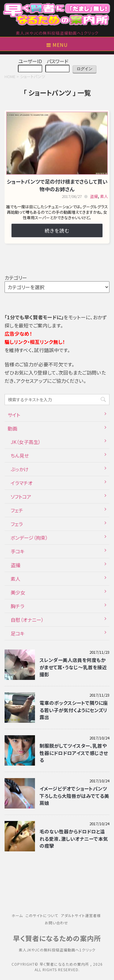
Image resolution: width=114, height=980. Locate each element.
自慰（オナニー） (27, 620)
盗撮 (94, 196)
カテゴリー (16, 278)
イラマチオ (22, 483)
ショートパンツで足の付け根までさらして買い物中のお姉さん (57, 185)
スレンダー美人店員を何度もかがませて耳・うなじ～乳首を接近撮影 (73, 667)
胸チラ (17, 606)
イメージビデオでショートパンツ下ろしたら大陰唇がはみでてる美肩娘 (74, 796)
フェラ (17, 524)
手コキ (18, 551)
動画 (12, 428)
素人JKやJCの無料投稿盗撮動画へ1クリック (57, 950)
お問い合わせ (56, 923)
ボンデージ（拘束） (29, 538)
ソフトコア (21, 497)
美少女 (18, 592)
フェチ (17, 510)
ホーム (17, 915)
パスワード (57, 61)
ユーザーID (30, 61)
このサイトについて (42, 915)
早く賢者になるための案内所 (57, 938)
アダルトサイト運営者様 (81, 915)
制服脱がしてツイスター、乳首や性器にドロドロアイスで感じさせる (74, 753)
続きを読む (57, 230)
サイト (14, 415)
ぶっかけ (20, 469)
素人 (104, 196)
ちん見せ (20, 455)
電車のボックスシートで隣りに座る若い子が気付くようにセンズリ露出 (74, 710)
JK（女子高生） (26, 442)
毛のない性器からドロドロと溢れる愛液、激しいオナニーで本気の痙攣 (74, 838)
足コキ (18, 633)
